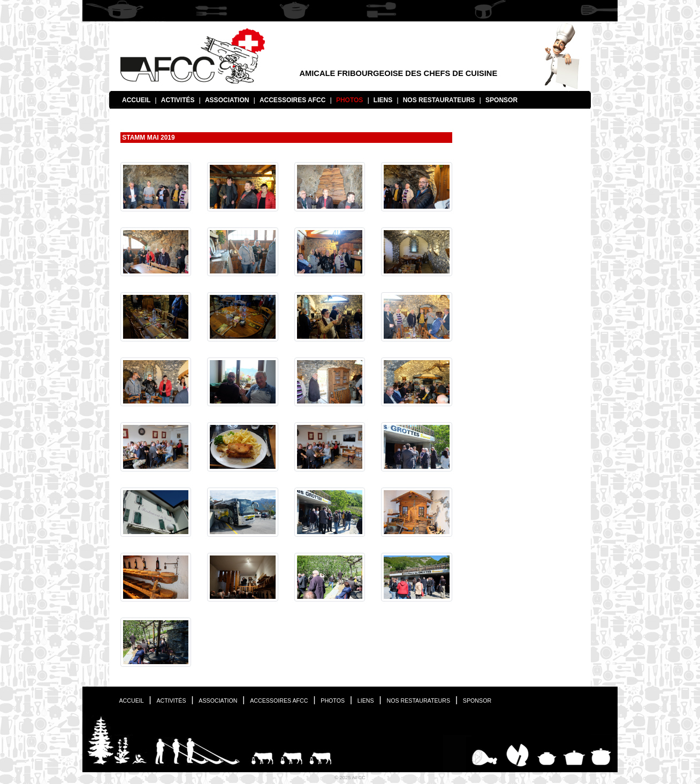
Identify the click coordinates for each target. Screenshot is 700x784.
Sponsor (501, 100)
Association (227, 100)
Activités (178, 100)
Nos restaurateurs (439, 100)
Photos (349, 100)
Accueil (136, 100)
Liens (383, 100)
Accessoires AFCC (293, 100)
